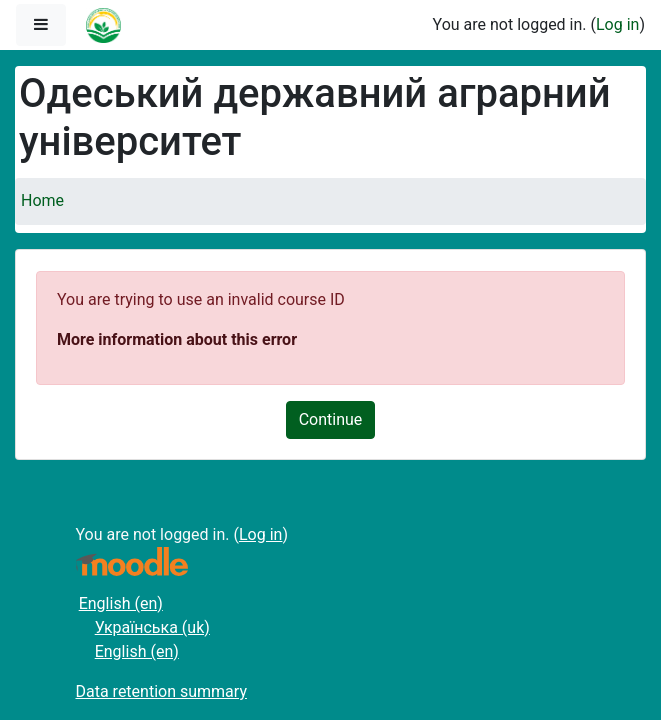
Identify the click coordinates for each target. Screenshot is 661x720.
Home (42, 200)
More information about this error (177, 339)
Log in (617, 24)
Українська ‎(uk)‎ (152, 627)
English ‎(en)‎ (121, 603)
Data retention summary (161, 691)
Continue (331, 419)
